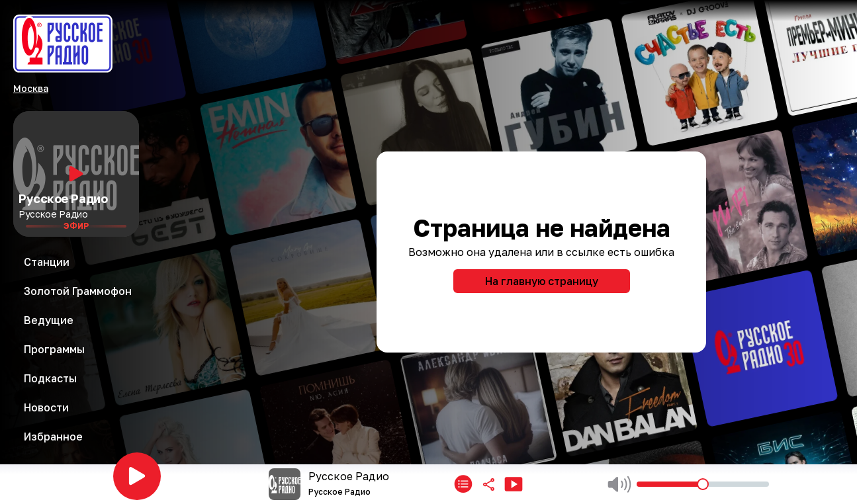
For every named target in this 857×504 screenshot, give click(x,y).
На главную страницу (542, 281)
